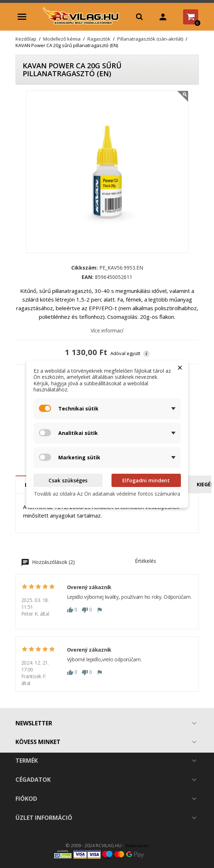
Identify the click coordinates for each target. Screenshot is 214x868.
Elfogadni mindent (146, 480)
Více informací (107, 330)
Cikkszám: (85, 268)
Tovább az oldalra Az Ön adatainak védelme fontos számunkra (107, 494)
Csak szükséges (68, 480)
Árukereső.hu (137, 846)
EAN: (88, 277)
